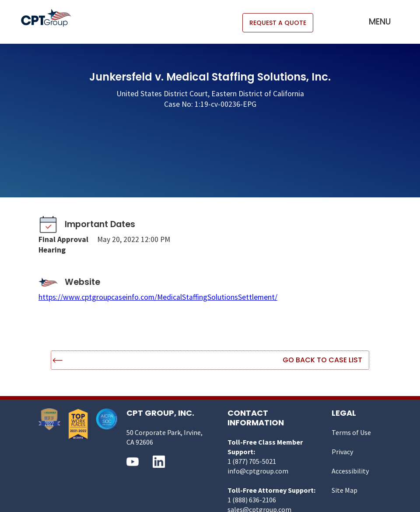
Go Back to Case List (322, 360)
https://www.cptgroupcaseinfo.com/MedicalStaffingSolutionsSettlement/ (158, 297)
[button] (380, 22)
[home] (51, 18)
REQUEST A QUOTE (278, 23)
